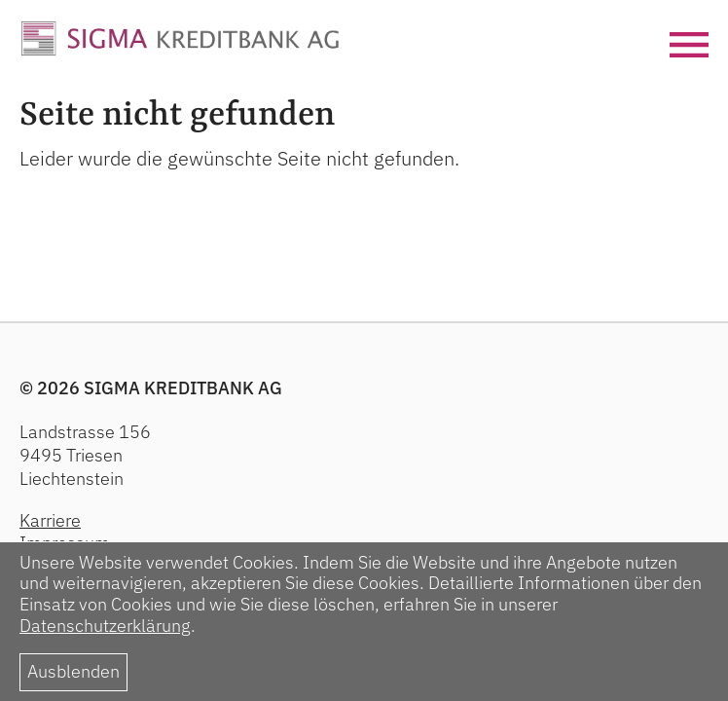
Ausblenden (73, 671)
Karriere (50, 520)
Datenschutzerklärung (105, 626)
